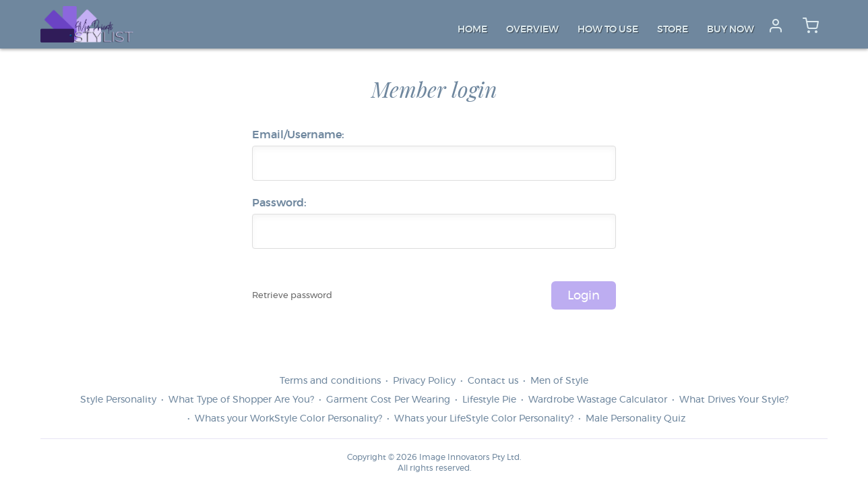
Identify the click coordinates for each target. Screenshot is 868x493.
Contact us (493, 381)
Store (673, 30)
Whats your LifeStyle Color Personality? (484, 419)
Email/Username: (298, 135)
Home (472, 30)
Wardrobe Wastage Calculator (598, 400)
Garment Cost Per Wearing (388, 400)
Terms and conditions (330, 381)
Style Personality (118, 400)
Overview (532, 30)
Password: (279, 203)
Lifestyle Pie (489, 400)
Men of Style (559, 381)
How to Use (608, 30)
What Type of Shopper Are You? (241, 400)
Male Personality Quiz (635, 419)
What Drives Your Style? (734, 400)
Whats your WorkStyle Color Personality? (288, 419)
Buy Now (731, 30)
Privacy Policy (424, 381)
